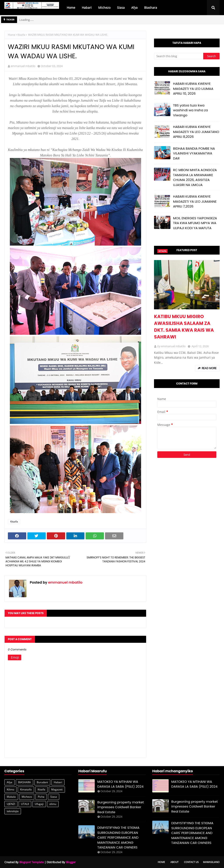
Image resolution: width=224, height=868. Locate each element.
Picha (41, 797)
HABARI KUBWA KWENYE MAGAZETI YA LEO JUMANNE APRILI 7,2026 (195, 201)
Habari (58, 782)
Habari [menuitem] (87, 8)
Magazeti (57, 789)
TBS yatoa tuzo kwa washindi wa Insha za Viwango (190, 110)
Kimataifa (26, 789)
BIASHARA (24, 782)
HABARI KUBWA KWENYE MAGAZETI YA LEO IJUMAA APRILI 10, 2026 (193, 89)
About (174, 862)
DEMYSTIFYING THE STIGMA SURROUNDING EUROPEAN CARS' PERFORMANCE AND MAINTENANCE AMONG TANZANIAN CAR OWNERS (118, 837)
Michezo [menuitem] (104, 8)
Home (12, 35)
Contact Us (191, 862)
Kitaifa (21, 35)
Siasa (54, 797)
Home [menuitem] (71, 8)
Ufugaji (39, 804)
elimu (53, 804)
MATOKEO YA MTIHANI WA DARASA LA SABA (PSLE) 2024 (120, 784)
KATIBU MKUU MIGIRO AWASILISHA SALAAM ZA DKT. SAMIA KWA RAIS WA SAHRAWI (184, 327)
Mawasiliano (211, 862)
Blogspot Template (31, 862)
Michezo (27, 797)
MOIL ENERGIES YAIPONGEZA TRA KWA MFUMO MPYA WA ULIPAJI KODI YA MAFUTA (195, 223)
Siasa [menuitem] (121, 8)
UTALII (25, 804)
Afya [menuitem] (134, 8)
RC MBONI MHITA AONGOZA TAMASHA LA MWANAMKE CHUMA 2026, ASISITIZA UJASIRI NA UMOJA (195, 177)
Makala (11, 797)
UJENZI (11, 804)
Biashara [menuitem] (151, 8)
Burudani (42, 782)
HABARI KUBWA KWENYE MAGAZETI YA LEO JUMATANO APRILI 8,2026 (196, 132)
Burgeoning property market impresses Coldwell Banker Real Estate (121, 807)
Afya (10, 782)
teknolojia (13, 811)
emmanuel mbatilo (23, 66)
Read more (209, 368)
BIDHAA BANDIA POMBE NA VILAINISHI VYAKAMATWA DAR (194, 153)
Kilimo (10, 789)
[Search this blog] (179, 56)
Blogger (71, 862)
